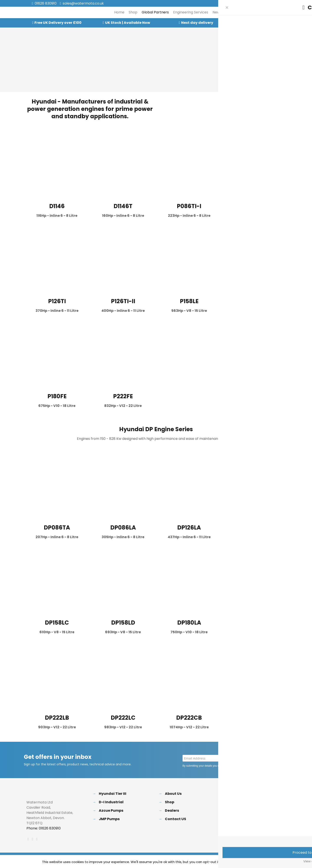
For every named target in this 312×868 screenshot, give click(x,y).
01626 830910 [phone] (46, 3)
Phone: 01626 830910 (44, 828)
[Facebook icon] (262, 4)
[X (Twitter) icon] (268, 4)
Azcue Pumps (111, 811)
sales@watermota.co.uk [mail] (83, 3)
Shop (170, 802)
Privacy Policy (243, 766)
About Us (173, 794)
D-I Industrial (111, 802)
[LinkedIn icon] (273, 4)
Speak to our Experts (267, 23)
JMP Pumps (109, 819)
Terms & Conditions (249, 819)
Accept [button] (243, 862)
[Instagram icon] (279, 4)
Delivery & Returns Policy (254, 794)
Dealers (172, 811)
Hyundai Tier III (113, 794)
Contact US (175, 819)
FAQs (236, 802)
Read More (261, 862)
